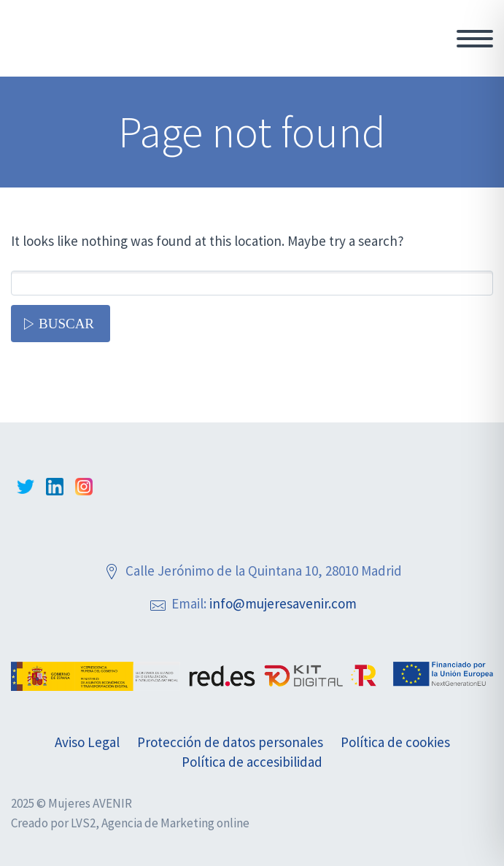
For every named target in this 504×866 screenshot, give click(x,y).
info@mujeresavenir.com (283, 603)
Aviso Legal (87, 742)
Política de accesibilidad (252, 762)
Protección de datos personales (230, 742)
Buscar (66, 324)
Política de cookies (395, 742)
